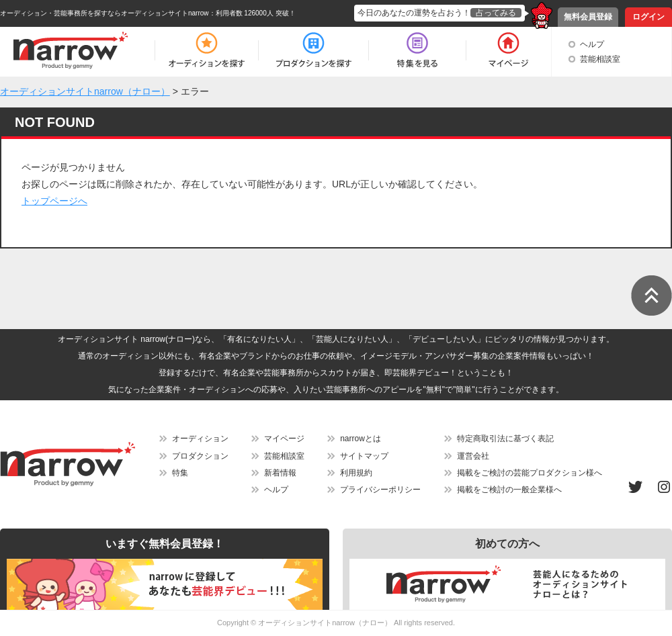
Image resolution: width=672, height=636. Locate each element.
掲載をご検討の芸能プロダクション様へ (530, 473)
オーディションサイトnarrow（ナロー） (325, 623)
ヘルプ (592, 44)
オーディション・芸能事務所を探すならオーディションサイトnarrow (104, 13)
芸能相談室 (600, 59)
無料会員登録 (588, 17)
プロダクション (200, 456)
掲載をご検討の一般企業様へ (509, 490)
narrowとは (361, 439)
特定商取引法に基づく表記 (505, 439)
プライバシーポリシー (380, 490)
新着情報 (280, 473)
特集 (180, 473)
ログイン (648, 17)
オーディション (200, 439)
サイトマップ (364, 456)
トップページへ (54, 201)
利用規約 (356, 473)
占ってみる (496, 13)
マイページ (284, 439)
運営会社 (473, 456)
